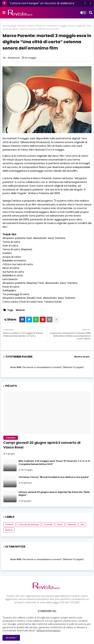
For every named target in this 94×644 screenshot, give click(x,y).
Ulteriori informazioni (48, 631)
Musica (22, 26)
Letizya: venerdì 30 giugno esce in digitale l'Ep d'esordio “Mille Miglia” (54, 494)
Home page (9, 26)
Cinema (9, 524)
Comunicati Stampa (29, 524)
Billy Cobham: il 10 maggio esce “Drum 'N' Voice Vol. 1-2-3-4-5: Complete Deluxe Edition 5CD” (54, 463)
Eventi (60, 524)
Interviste (72, 524)
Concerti (48, 524)
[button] (85, 3)
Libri (82, 524)
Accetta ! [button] (11, 638)
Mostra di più (82, 357)
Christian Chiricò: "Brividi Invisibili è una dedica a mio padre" (54, 477)
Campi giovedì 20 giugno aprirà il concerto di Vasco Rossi (42, 445)
